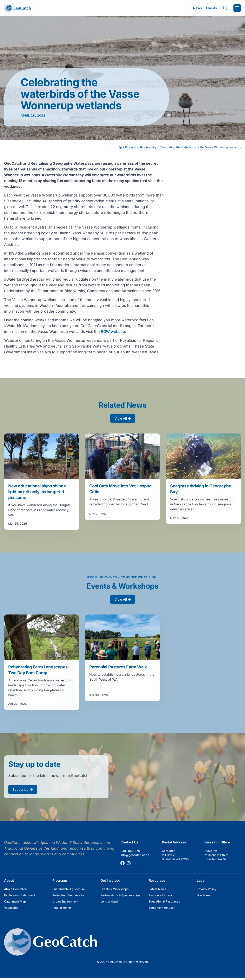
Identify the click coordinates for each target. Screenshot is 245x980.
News (197, 8)
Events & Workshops (115, 889)
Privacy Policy (207, 889)
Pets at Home (62, 908)
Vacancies (11, 908)
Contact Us (129, 842)
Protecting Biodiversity (141, 147)
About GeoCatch (15, 889)
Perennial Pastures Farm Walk (118, 667)
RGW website (113, 332)
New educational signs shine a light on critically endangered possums (37, 492)
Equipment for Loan (162, 908)
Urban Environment (65, 901)
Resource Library (160, 895)
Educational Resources (164, 901)
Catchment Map (15, 901)
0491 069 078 (130, 851)
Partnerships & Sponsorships (120, 895)
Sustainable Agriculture (69, 889)
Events (211, 8)
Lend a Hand (109, 901)
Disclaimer (204, 895)
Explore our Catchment (20, 895)
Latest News (157, 889)
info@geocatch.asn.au (136, 855)
